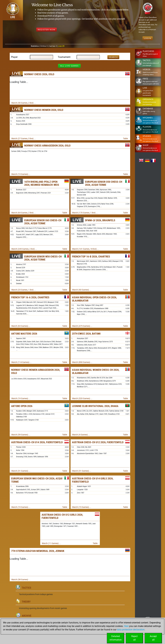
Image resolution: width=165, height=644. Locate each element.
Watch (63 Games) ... (21, 326)
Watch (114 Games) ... (21, 362)
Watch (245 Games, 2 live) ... (24, 249)
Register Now (47, 30)
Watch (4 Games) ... (81, 435)
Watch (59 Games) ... (21, 435)
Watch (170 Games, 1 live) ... (85, 213)
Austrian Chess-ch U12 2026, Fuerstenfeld (98, 442)
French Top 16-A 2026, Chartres (30, 297)
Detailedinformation (116, 638)
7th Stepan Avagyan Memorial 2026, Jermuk (38, 551)
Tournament (64, 57)
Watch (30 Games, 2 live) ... (24, 103)
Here (126, 626)
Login (148, 38)
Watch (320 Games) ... (82, 398)
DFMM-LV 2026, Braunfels (100, 220)
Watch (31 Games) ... (21, 471)
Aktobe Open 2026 (22, 406)
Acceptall (153, 638)
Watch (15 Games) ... (82, 507)
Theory (26, 602)
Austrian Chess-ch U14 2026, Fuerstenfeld (37, 442)
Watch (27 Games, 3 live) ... (24, 139)
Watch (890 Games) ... (82, 362)
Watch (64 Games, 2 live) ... (24, 213)
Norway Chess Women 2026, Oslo (44, 110)
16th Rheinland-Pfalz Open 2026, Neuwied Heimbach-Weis (42, 183)
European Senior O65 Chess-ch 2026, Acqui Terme (43, 222)
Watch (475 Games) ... (82, 326)
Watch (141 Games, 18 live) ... (85, 249)
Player (14, 57)
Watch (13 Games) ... (21, 174)
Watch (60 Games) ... (82, 290)
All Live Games (69, 66)
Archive (27, 616)
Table (125, 139)
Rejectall (134, 638)
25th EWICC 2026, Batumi (86, 334)
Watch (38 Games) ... (21, 580)
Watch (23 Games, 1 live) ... (24, 290)
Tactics (26, 588)
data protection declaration (131, 630)
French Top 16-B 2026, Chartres (91, 257)
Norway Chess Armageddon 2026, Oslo (47, 146)
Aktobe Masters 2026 (24, 334)
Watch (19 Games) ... (21, 398)
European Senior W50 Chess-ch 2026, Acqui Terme (43, 258)
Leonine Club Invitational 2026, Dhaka (95, 406)
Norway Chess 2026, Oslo (39, 74)
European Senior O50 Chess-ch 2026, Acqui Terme (104, 183)
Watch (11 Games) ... (51, 543)
